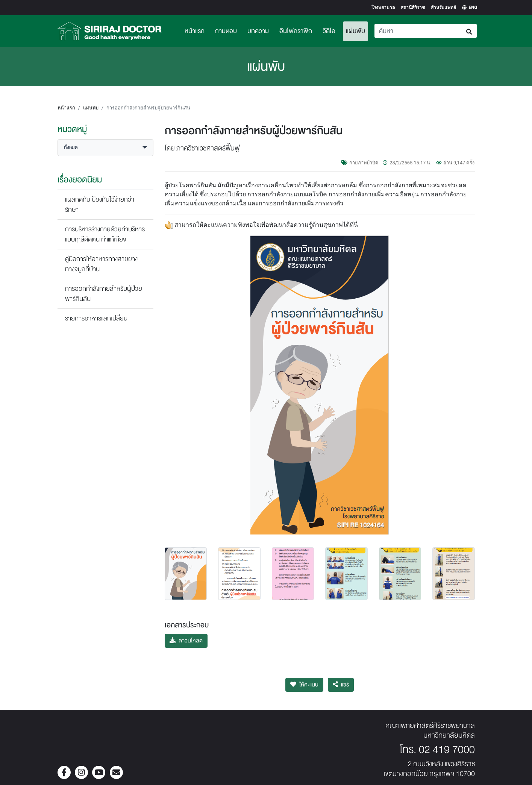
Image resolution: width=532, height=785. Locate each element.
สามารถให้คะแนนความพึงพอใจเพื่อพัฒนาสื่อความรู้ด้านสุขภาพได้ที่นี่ (266, 225)
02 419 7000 (447, 750)
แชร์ (341, 685)
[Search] (418, 31)
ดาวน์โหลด (186, 641)
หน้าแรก (195, 31)
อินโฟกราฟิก (296, 31)
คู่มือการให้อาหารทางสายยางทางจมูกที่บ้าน (101, 264)
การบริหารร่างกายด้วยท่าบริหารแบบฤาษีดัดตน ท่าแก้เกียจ (105, 234)
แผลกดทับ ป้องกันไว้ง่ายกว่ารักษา (100, 205)
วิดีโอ (329, 31)
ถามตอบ (226, 31)
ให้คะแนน (304, 685)
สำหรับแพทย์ (443, 8)
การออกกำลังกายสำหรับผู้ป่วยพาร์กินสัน (104, 294)
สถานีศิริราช (413, 8)
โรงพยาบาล (383, 8)
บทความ (258, 31)
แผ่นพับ (357, 30)
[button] (105, 148)
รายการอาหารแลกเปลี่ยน (96, 318)
